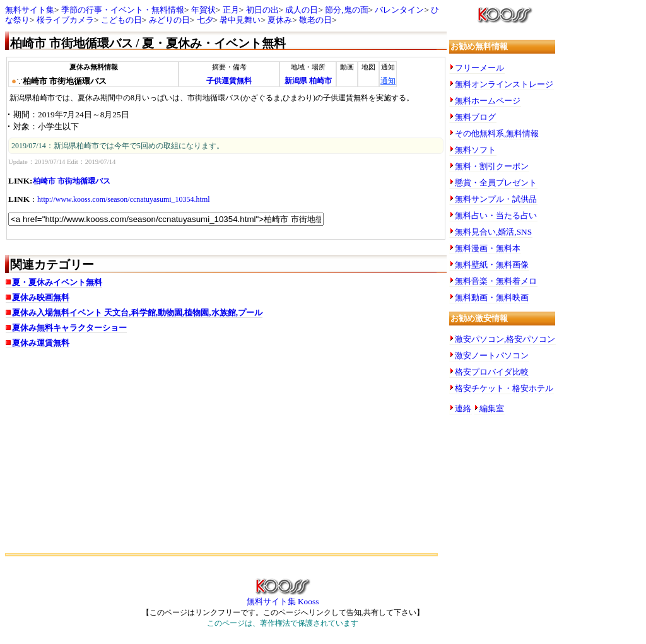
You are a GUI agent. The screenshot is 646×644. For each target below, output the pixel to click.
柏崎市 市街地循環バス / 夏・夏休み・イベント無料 (148, 43)
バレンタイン (399, 10)
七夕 (205, 20)
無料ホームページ (488, 101)
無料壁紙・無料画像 (492, 265)
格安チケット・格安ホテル (504, 388)
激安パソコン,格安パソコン (505, 339)
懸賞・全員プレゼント (496, 183)
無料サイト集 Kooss (283, 597)
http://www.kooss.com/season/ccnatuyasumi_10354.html (124, 199)
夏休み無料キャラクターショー (69, 328)
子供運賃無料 (229, 81)
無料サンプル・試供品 (496, 199)
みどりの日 (169, 20)
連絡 (463, 408)
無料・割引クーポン (492, 166)
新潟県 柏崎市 (308, 81)
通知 (388, 81)
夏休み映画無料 (41, 297)
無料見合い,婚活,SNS (493, 232)
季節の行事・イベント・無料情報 (123, 10)
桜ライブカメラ (65, 20)
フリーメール (479, 68)
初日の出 (262, 10)
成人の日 (302, 10)
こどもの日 (121, 20)
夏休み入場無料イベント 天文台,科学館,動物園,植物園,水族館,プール (137, 313)
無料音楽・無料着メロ (496, 281)
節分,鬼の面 (346, 10)
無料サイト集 (30, 10)
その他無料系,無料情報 (497, 133)
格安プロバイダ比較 (492, 372)
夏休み (280, 20)
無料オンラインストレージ (504, 84)
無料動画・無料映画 (492, 297)
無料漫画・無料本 (488, 248)
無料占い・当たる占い (496, 215)
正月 (231, 10)
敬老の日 (315, 20)
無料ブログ (475, 117)
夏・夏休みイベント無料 (57, 282)
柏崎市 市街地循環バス (72, 181)
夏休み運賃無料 (41, 343)
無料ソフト (475, 150)
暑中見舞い (240, 20)
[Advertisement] (226, 455)
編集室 (492, 408)
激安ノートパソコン (492, 355)
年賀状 (203, 10)
